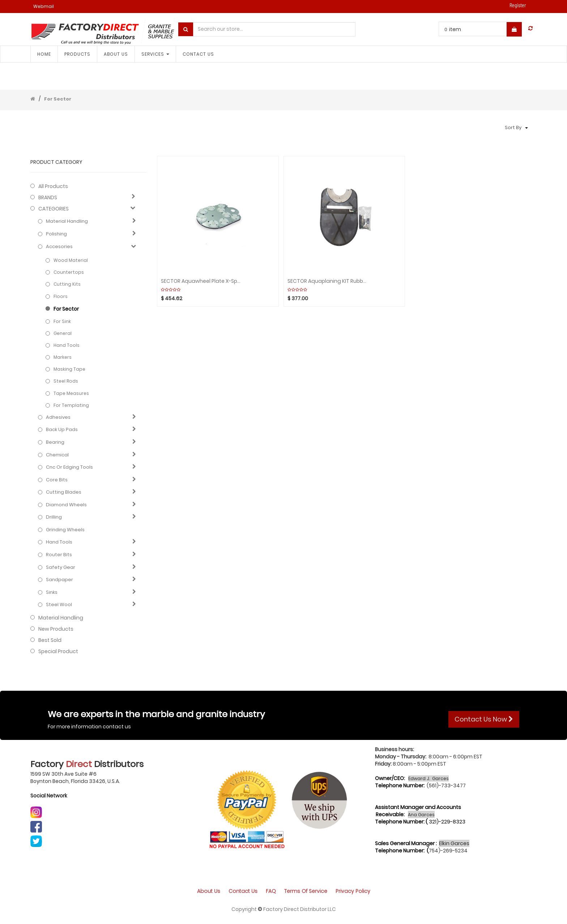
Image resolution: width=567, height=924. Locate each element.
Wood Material (71, 260)
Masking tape (69, 369)
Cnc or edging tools (69, 467)
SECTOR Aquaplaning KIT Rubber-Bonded (327, 281)
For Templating (71, 405)
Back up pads (62, 430)
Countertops (69, 272)
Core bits (57, 480)
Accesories (59, 247)
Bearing (55, 442)
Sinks (52, 592)
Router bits (59, 555)
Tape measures (71, 393)
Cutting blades (64, 492)
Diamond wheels (66, 505)
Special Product (58, 651)
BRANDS (48, 197)
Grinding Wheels (65, 530)
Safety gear (61, 567)
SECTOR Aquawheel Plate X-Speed (201, 281)
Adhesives (58, 417)
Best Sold (50, 640)
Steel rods (66, 381)
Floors (61, 296)
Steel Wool (59, 605)
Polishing (56, 234)
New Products (56, 629)
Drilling (54, 517)
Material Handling (67, 221)
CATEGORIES (54, 209)
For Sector (58, 99)
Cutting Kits (67, 284)
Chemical (57, 455)
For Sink (62, 321)
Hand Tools (67, 345)
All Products (53, 186)
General (63, 333)
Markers (63, 357)
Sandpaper (59, 580)
